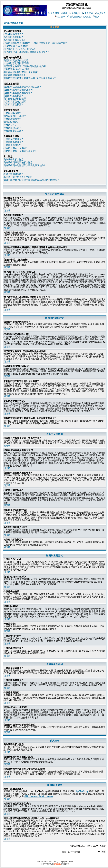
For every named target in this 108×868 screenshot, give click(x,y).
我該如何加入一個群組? (15, 148)
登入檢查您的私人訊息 (79, 17)
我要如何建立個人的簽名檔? (18, 93)
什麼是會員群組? (12, 145)
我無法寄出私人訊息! (14, 160)
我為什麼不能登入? (13, 34)
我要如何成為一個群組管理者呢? (20, 151)
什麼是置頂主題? (12, 128)
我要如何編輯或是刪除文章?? (18, 90)
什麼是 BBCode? (12, 113)
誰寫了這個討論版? (13, 174)
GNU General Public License (39, 796)
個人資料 (60, 17)
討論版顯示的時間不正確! (16, 63)
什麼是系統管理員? (13, 139)
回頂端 (7, 211)
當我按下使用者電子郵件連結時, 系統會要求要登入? (30, 78)
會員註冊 (100, 13)
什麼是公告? (10, 125)
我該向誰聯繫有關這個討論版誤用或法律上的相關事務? (31, 180)
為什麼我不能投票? (13, 104)
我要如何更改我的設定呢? (17, 60)
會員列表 (75, 13)
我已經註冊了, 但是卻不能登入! (19, 49)
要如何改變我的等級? (14, 75)
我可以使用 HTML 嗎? (15, 116)
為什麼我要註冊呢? (13, 37)
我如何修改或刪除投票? (15, 99)
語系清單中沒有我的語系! (16, 69)
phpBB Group (82, 791)
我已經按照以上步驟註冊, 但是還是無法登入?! (26, 52)
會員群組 (88, 13)
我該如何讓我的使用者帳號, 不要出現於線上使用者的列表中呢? (35, 43)
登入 (96, 17)
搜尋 (64, 13)
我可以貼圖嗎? (11, 122)
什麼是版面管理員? (13, 142)
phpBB (49, 862)
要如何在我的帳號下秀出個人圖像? (21, 72)
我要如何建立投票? (13, 96)
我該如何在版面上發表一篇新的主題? (22, 87)
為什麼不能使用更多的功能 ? (18, 177)
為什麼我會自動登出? (14, 40)
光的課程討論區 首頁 (13, 23)
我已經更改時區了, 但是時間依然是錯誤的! (25, 66)
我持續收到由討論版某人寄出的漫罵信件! (24, 165)
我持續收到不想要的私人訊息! (18, 162)
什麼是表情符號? (12, 119)
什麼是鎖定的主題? (13, 131)
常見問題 (54, 13)
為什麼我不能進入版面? (15, 102)
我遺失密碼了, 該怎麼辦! (16, 46)
